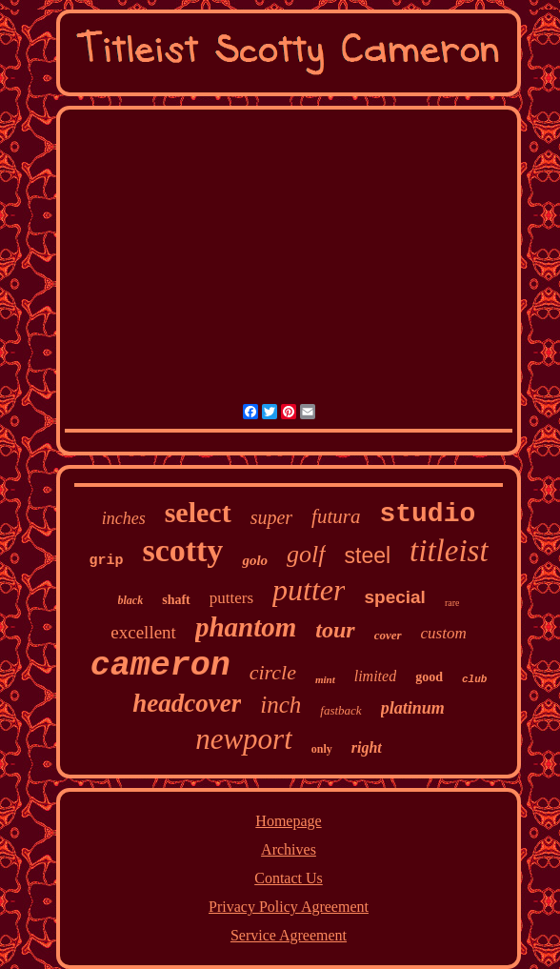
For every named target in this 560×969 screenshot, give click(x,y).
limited (375, 676)
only (322, 749)
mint (325, 679)
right (367, 747)
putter (309, 590)
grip (106, 561)
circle (273, 672)
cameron (160, 666)
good (429, 677)
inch (280, 705)
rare (452, 603)
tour (335, 630)
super (271, 517)
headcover (187, 703)
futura (336, 516)
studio (427, 514)
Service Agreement (289, 935)
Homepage (288, 821)
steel (368, 555)
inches (124, 518)
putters (231, 598)
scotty (182, 550)
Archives (289, 849)
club (474, 679)
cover (388, 635)
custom (444, 633)
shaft (176, 600)
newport (244, 739)
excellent (143, 632)
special (394, 597)
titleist (449, 551)
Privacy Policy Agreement (289, 907)
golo (255, 560)
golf (306, 554)
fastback (340, 710)
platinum (413, 708)
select (198, 512)
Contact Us (289, 878)
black (131, 600)
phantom (246, 627)
